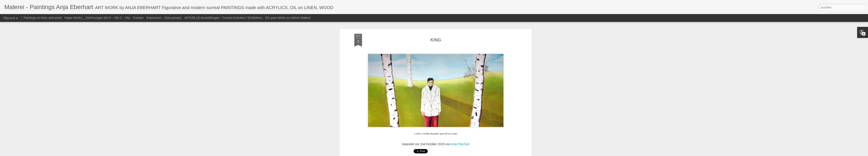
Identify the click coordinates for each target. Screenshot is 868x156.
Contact (138, 18)
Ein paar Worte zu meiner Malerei (288, 18)
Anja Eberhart (460, 47)
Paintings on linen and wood (42, 18)
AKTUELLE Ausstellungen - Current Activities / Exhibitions (224, 18)
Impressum (154, 18)
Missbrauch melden (480, 154)
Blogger (465, 154)
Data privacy (173, 18)
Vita (127, 18)
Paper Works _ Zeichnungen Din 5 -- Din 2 (93, 18)
